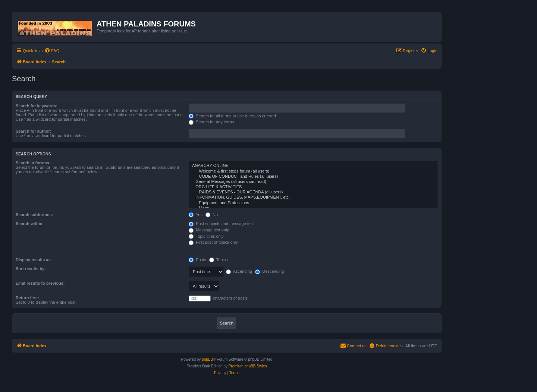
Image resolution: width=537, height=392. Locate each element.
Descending (269, 271)
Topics (219, 260)
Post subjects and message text (221, 224)
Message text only (209, 230)
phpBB (207, 359)
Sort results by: (31, 269)
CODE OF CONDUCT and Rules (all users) (313, 177)
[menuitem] (52, 51)
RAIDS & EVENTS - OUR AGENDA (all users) (313, 192)
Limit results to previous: (40, 283)
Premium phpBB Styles (248, 366)
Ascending (239, 271)
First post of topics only (213, 242)
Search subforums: (34, 215)
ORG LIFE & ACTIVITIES (313, 187)
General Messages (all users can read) (313, 182)
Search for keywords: (37, 106)
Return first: (27, 298)
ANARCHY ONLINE (313, 166)
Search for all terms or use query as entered (232, 116)
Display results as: (34, 260)
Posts (197, 260)
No (212, 215)
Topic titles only (206, 236)
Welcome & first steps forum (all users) (313, 171)
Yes (196, 215)
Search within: (30, 224)
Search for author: (33, 131)
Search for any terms (211, 122)
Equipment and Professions (313, 203)
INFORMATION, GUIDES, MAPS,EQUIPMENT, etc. (313, 197)
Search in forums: (33, 163)
